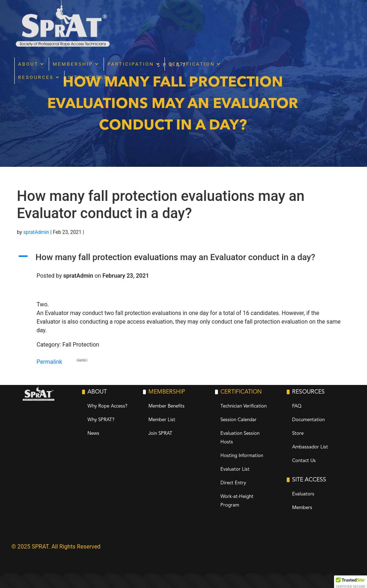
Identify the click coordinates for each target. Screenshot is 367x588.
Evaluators (303, 494)
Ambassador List (310, 447)
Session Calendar (239, 420)
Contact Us (304, 461)
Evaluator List (235, 469)
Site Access (155, 31)
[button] (183, 259)
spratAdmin (36, 232)
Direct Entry (233, 483)
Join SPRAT (160, 434)
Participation (198, 17)
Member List (162, 420)
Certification (259, 17)
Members (302, 508)
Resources (103, 31)
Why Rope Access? (107, 406)
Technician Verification (244, 406)
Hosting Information (242, 456)
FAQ (297, 406)
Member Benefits (166, 406)
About (96, 17)
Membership (140, 17)
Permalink (62, 360)
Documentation (308, 420)
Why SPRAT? (101, 420)
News (93, 434)
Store (298, 434)
